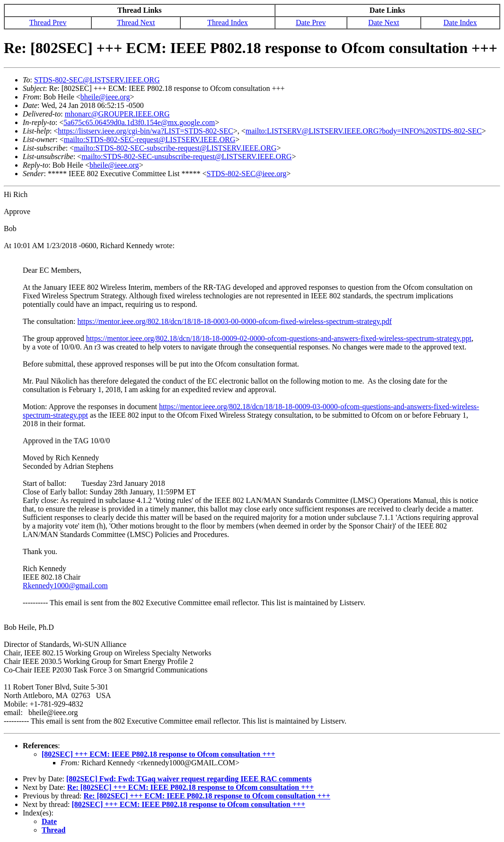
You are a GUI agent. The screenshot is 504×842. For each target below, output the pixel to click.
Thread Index (228, 22)
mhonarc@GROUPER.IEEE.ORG (117, 114)
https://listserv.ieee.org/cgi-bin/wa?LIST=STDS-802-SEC (145, 131)
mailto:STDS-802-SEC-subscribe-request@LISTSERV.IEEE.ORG (175, 148)
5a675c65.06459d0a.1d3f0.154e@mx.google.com (139, 122)
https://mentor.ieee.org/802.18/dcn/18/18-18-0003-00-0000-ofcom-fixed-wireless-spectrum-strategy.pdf (235, 321)
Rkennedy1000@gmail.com (65, 586)
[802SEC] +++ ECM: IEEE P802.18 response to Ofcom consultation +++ (159, 754)
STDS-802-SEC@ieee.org (247, 174)
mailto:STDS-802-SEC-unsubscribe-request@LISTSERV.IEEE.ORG (186, 157)
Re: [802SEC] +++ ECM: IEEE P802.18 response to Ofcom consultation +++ (191, 787)
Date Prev (311, 22)
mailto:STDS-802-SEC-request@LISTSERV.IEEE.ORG (150, 139)
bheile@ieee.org (105, 97)
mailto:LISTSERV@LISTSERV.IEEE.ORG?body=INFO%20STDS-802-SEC (364, 131)
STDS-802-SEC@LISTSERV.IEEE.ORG (97, 80)
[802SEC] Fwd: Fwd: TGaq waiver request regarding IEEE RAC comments (189, 779)
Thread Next (136, 22)
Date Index (460, 22)
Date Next (384, 22)
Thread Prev (48, 22)
